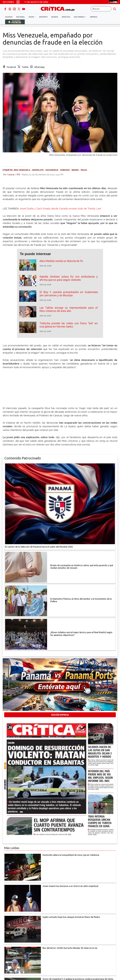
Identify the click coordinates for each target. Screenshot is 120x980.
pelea (84, 170)
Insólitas (66, 17)
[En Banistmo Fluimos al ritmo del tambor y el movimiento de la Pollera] (26, 601)
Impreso (94, 17)
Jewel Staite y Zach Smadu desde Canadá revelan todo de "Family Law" (61, 209)
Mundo (55, 17)
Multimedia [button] (79, 17)
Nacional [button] (21, 17)
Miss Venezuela (22, 170)
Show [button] (31, 17)
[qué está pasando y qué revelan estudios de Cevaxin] (26, 567)
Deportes (43, 17)
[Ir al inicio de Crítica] (59, 8)
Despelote (38, 170)
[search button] (115, 9)
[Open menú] (18, 2)
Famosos (65, 170)
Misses (75, 170)
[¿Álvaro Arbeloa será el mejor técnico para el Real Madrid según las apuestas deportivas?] (26, 634)
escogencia (52, 170)
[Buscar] (101, 9)
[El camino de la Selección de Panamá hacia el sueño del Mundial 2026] (60, 504)
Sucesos (9, 17)
